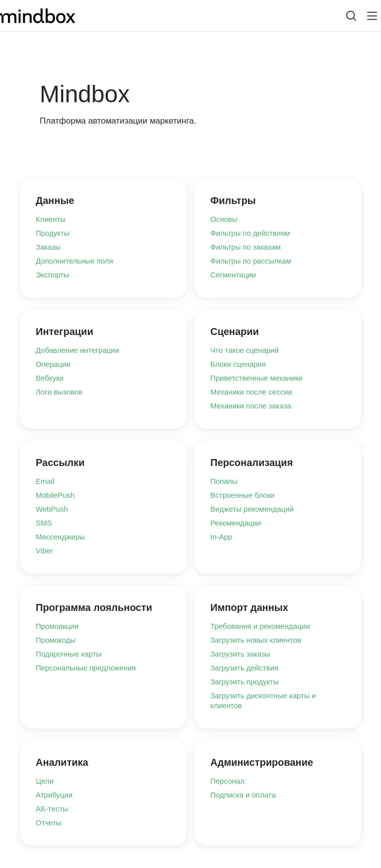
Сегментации (233, 275)
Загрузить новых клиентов (256, 640)
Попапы (224, 481)
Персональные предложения (86, 668)
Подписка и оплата (243, 795)
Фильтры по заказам (246, 247)
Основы (224, 219)
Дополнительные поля (74, 261)
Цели (45, 781)
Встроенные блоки (242, 495)
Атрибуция (54, 795)
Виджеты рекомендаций (252, 509)
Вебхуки (50, 378)
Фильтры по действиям (250, 233)
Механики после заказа (251, 406)
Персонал (227, 781)
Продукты (53, 233)
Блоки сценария (238, 364)
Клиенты (51, 219)
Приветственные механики (256, 378)
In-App (221, 537)
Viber (44, 551)
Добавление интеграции (77, 350)
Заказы (48, 247)
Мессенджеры (60, 537)
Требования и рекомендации (260, 626)
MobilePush (55, 495)
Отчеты (49, 823)
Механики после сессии (251, 392)
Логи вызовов (59, 392)
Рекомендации (236, 523)
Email (45, 481)
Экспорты (52, 275)
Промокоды (56, 640)
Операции (53, 364)
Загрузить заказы (240, 654)
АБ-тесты (52, 809)
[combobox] (344, 16)
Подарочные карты (69, 654)
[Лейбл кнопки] (372, 16)
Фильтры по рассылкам (251, 261)
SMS (44, 523)
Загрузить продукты (245, 682)
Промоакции (57, 626)
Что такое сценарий (245, 350)
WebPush (52, 509)
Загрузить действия (244, 668)
